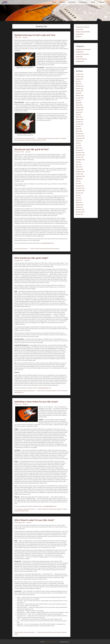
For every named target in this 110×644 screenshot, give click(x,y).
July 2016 (78, 126)
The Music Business (81, 59)
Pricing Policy (80, 34)
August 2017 (79, 112)
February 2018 (80, 107)
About (93, 2)
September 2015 (80, 138)
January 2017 (79, 122)
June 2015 (79, 145)
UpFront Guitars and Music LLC (52, 642)
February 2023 (80, 77)
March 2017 (79, 117)
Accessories (83, 2)
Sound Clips (79, 57)
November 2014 (80, 155)
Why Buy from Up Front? (83, 27)
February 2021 (80, 86)
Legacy (57, 138)
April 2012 (79, 200)
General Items (20, 138)
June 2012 (79, 198)
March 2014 (79, 167)
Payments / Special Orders (83, 32)
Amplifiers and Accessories (83, 49)
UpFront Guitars (42, 140)
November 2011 (80, 212)
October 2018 (80, 98)
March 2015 (79, 148)
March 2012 (79, 202)
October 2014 (80, 157)
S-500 (61, 138)
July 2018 (78, 100)
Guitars (62, 2)
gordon (26, 38)
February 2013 (80, 186)
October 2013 (79, 174)
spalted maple (21, 140)
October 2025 (80, 74)
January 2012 (79, 207)
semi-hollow (64, 509)
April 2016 (79, 129)
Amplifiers (72, 2)
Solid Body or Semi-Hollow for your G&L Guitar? (36, 402)
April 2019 (79, 93)
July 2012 (78, 195)
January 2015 (79, 150)
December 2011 (80, 210)
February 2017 (80, 119)
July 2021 (78, 81)
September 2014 (80, 160)
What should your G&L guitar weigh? (31, 258)
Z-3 (24, 392)
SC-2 (60, 391)
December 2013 (80, 172)
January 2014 (79, 169)
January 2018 (79, 110)
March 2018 (79, 105)
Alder (32, 249)
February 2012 (80, 205)
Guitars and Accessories (29, 138)
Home (54, 2)
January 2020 (80, 88)
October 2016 (80, 124)
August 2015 (79, 141)
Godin (51, 509)
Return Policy (80, 29)
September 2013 (80, 176)
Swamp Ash (35, 140)
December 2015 (80, 136)
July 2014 (78, 162)
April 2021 (79, 84)
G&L (48, 138)
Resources (79, 37)
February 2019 (80, 96)
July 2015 (78, 143)
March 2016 (79, 131)
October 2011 (79, 214)
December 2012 (80, 188)
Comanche (44, 138)
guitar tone (52, 138)
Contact (101, 2)
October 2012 (80, 193)
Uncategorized (80, 61)
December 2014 (80, 153)
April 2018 (79, 103)
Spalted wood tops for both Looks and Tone (35, 35)
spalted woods (28, 140)
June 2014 (79, 164)
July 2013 (78, 181)
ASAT (40, 138)
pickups (58, 509)
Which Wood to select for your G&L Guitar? (34, 520)
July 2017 (78, 115)
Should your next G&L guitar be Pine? (32, 149)
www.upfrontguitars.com (47, 243)
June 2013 (78, 183)
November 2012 (80, 191)
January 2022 (80, 79)
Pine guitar (42, 249)
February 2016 (80, 134)
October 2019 (80, 91)
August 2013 (79, 179)
